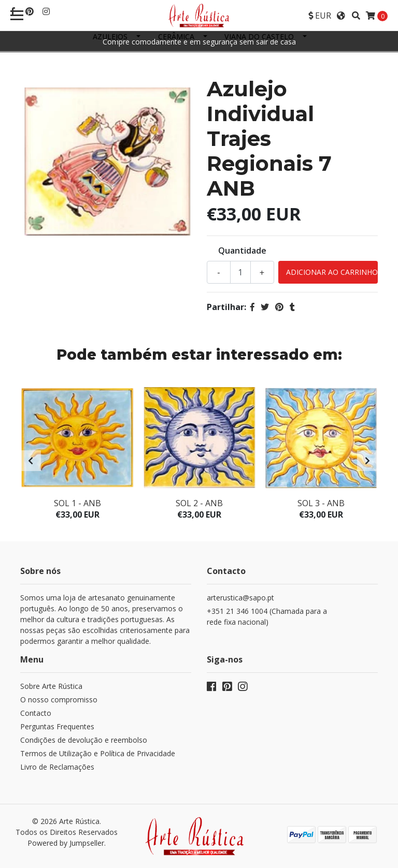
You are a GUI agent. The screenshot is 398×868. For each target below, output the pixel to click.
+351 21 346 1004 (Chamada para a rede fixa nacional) (267, 616)
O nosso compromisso (59, 700)
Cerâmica (176, 36)
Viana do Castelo (259, 36)
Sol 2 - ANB (199, 503)
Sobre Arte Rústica (51, 686)
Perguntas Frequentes (57, 726)
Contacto (36, 713)
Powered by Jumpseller (66, 843)
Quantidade (242, 251)
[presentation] (31, 461)
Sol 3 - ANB (321, 503)
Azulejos (110, 36)
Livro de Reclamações (57, 767)
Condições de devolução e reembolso (84, 740)
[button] (320, 16)
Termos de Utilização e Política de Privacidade (98, 753)
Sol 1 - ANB (77, 503)
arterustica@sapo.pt (240, 598)
